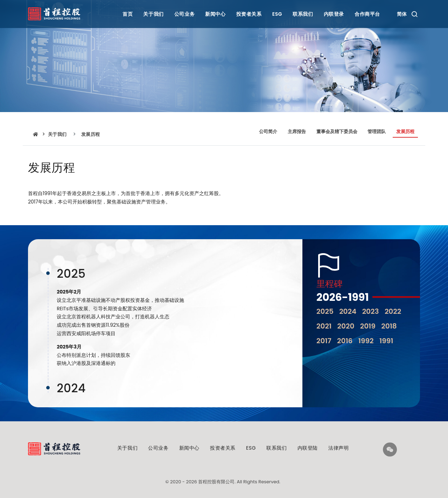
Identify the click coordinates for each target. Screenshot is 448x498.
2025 (325, 311)
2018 (389, 326)
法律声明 (338, 448)
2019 (368, 326)
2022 (393, 311)
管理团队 (377, 132)
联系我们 (303, 14)
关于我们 (153, 14)
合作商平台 (367, 14)
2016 (345, 341)
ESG (277, 14)
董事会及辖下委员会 (337, 132)
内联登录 (334, 14)
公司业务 (184, 14)
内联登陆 (308, 448)
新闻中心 (215, 14)
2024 (348, 311)
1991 (386, 341)
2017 (324, 341)
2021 (324, 326)
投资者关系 (249, 14)
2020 (346, 326)
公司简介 (268, 132)
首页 (128, 14)
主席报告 (297, 132)
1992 (366, 341)
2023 (371, 311)
